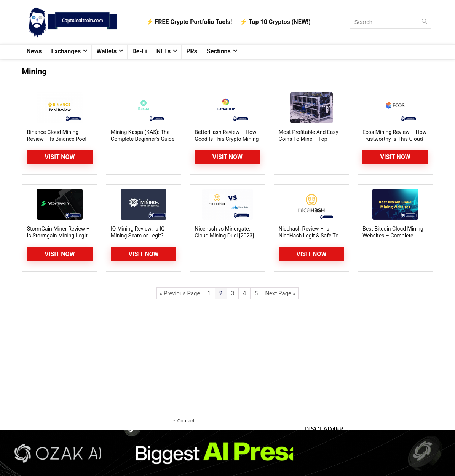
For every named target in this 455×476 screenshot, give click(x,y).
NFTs (164, 51)
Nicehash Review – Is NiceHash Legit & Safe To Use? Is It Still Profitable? (309, 236)
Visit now (144, 254)
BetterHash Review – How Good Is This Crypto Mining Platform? (227, 139)
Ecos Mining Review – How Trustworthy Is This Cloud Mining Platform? (394, 139)
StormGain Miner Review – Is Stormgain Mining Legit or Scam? (58, 236)
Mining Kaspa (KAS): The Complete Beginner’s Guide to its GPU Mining (143, 139)
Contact (186, 421)
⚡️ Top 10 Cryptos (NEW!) (275, 22)
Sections (219, 51)
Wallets (106, 51)
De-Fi (139, 51)
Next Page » (280, 293)
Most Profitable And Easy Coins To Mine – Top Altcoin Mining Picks (309, 139)
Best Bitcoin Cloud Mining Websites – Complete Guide (393, 236)
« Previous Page (180, 293)
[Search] (424, 22)
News (34, 51)
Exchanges (66, 51)
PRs (192, 51)
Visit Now (60, 157)
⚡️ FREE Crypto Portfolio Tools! (189, 22)
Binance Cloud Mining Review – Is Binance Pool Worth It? (57, 139)
